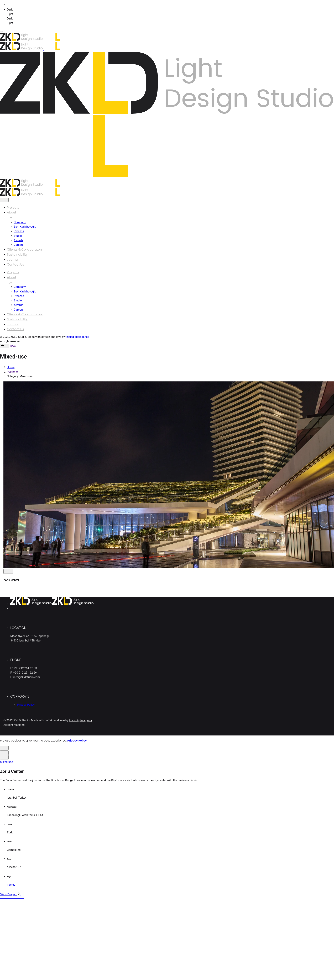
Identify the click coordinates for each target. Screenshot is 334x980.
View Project (14, 894)
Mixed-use (6, 762)
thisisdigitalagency (77, 337)
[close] (4, 200)
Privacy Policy (77, 741)
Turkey (11, 885)
